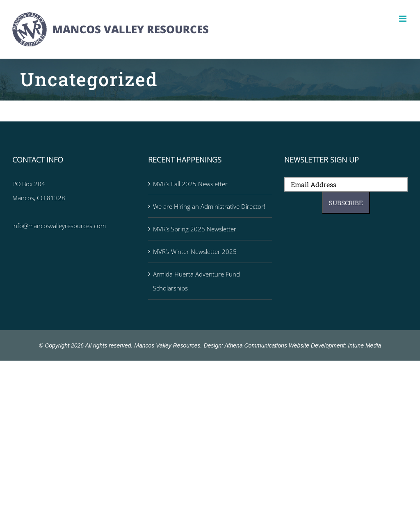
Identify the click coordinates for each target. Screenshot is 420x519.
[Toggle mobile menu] (403, 19)
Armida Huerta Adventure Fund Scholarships (196, 281)
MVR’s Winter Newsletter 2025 (195, 251)
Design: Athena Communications (245, 345)
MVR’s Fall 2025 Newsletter (190, 184)
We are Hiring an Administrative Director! (209, 206)
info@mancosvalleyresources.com (59, 226)
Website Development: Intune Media (335, 345)
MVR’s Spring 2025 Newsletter (195, 229)
